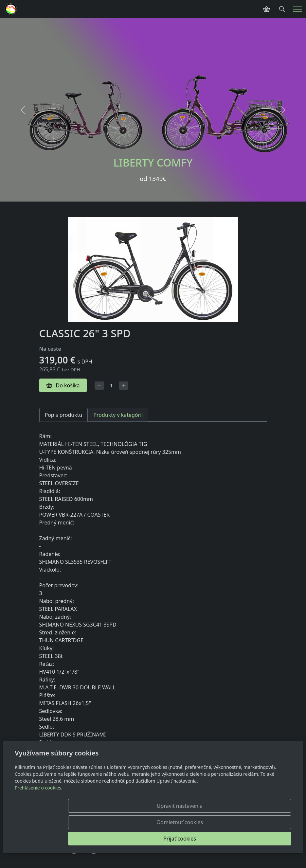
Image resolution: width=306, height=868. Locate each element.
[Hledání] (282, 9)
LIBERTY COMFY (153, 162)
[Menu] (297, 9)
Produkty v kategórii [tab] (118, 415)
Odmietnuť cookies (194, 839)
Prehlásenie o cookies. (39, 820)
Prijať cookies (260, 839)
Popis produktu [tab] (64, 415)
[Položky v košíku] (266, 9)
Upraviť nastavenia (129, 839)
